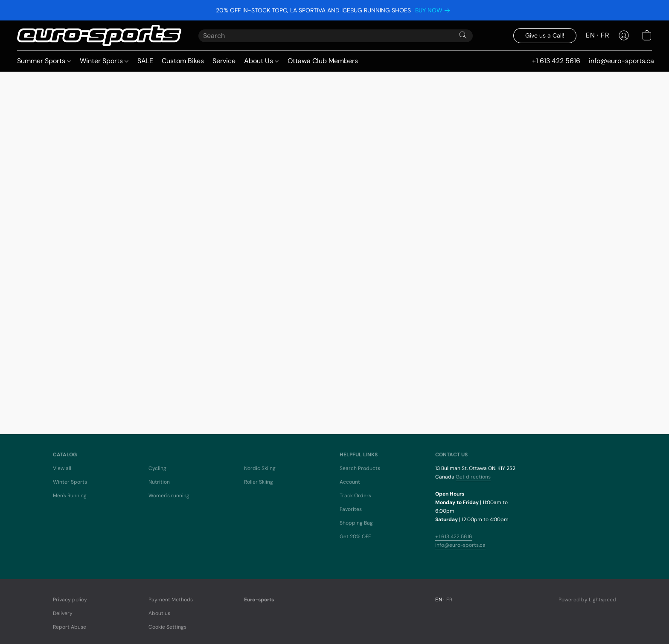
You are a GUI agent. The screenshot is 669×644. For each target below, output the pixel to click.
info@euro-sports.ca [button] (621, 61)
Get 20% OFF (355, 537)
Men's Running (70, 496)
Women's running (169, 496)
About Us (261, 61)
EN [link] (439, 600)
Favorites (351, 509)
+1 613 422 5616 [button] (556, 61)
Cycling (157, 468)
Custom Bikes (183, 61)
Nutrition (159, 482)
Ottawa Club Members (323, 61)
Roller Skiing (259, 482)
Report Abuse (70, 627)
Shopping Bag (356, 523)
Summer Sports (44, 61)
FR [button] (605, 35)
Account (350, 482)
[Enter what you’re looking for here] (336, 36)
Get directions (473, 477)
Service (224, 61)
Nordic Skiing (260, 468)
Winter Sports (104, 61)
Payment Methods (171, 600)
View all (62, 468)
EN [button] (590, 35)
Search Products (360, 468)
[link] (434, 10)
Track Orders (355, 496)
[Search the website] (463, 35)
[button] (99, 35)
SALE (145, 61)
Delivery (63, 613)
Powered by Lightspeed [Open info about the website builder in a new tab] (587, 600)
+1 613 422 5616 (454, 537)
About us (159, 613)
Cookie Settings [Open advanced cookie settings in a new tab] (167, 627)
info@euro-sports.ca (460, 545)
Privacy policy (70, 600)
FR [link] (449, 600)
